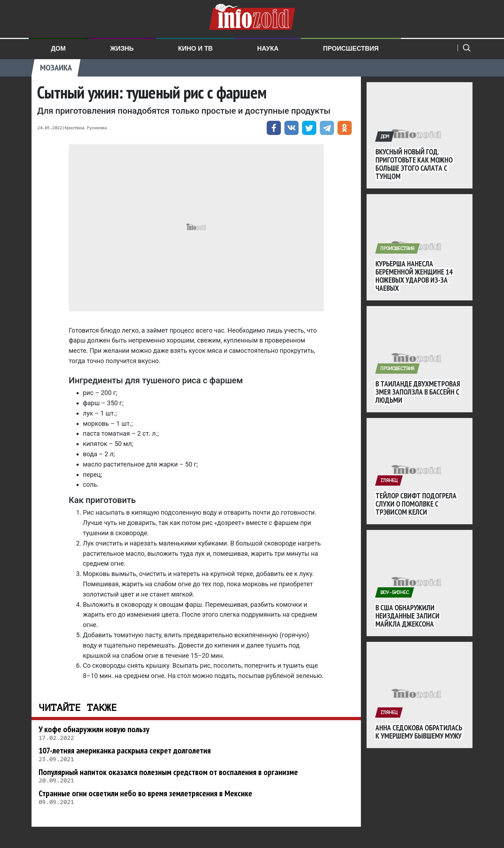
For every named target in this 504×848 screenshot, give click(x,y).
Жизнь (122, 49)
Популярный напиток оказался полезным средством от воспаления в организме (168, 772)
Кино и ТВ (196, 49)
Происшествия (351, 49)
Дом (58, 49)
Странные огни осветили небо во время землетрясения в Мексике (145, 793)
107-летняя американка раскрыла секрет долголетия (125, 750)
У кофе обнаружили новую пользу (94, 729)
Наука (268, 49)
